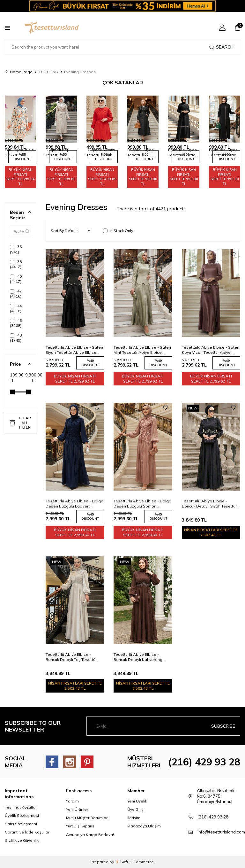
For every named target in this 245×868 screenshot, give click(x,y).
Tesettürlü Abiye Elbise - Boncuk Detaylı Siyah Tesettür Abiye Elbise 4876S (209, 504)
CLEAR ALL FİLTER (20, 422)
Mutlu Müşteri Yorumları (87, 818)
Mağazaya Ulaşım (144, 826)
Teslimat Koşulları (21, 807)
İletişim (134, 818)
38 (16, 264)
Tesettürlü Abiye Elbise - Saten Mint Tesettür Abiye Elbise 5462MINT (142, 350)
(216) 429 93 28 (204, 762)
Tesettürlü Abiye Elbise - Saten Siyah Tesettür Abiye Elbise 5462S (74, 350)
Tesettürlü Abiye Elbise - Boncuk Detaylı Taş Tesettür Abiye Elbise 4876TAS (71, 657)
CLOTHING (48, 72)
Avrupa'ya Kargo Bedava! (90, 835)
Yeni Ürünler (77, 809)
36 (16, 249)
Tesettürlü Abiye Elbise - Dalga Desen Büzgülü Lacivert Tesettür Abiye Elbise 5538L (74, 504)
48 (16, 338)
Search (221, 47)
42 (16, 294)
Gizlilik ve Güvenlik (22, 840)
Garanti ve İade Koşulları (28, 832)
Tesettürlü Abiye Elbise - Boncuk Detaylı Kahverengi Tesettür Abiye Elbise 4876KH (141, 657)
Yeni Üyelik (137, 801)
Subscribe (223, 726)
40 (16, 279)
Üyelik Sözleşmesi (22, 815)
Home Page (19, 72)
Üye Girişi (136, 809)
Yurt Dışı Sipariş (80, 826)
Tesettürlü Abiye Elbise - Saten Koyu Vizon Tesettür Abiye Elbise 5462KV (211, 350)
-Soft (123, 862)
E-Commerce (142, 862)
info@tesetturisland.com (221, 832)
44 (16, 308)
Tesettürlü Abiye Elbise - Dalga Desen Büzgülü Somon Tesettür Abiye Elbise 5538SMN (143, 504)
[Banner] (122, 6)
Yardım (72, 801)
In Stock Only (118, 231)
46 (16, 323)
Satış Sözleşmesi (21, 824)
